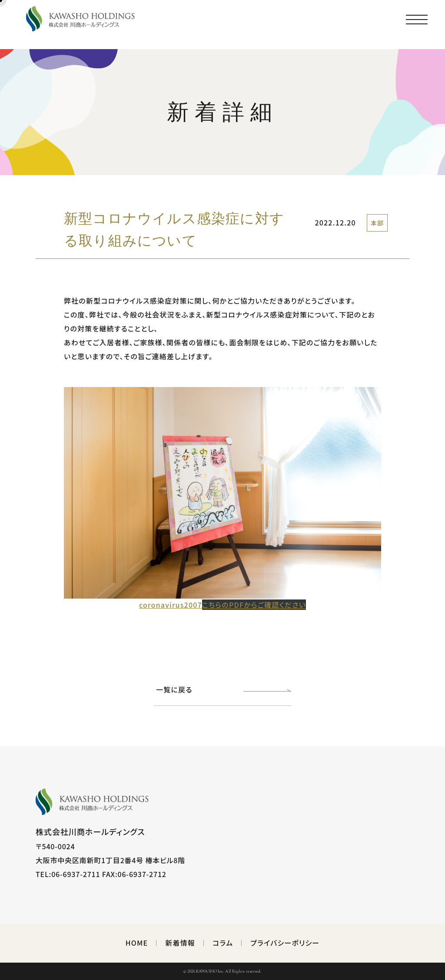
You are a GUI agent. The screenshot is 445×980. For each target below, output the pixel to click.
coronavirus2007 (171, 605)
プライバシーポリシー (285, 943)
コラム (223, 943)
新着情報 (180, 943)
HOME (137, 943)
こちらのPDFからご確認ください (254, 605)
